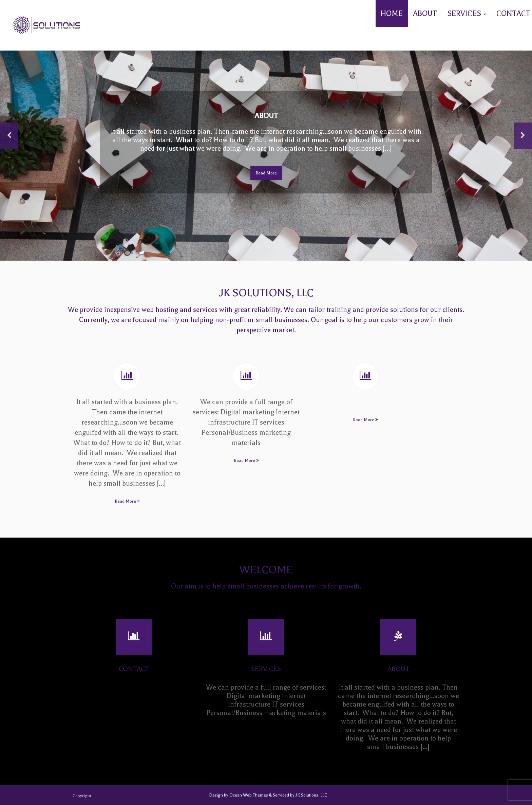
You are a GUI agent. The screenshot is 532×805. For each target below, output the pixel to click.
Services (467, 14)
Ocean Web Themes (249, 795)
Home (392, 14)
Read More (266, 173)
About (425, 14)
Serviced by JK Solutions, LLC (299, 795)
